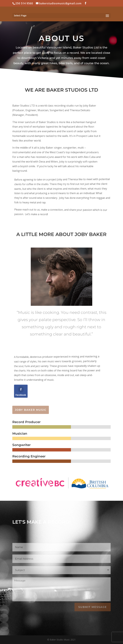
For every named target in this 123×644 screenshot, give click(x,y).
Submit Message (93, 607)
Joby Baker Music (31, 410)
